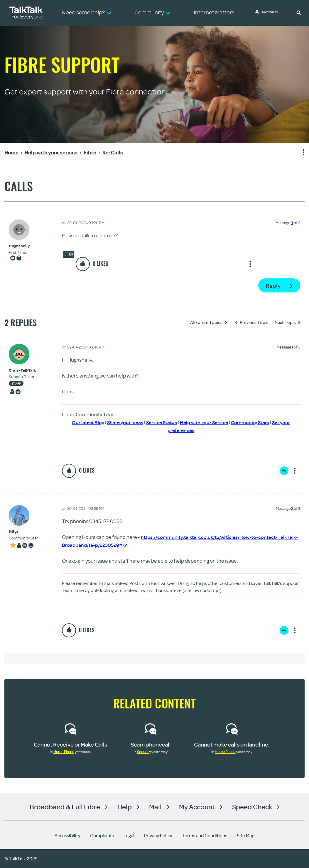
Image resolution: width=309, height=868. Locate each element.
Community (272, 13)
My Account (197, 807)
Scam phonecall (151, 744)
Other (69, 254)
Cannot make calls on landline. (232, 744)
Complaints (102, 835)
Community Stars (254, 422)
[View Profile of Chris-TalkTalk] (22, 370)
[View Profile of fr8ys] (23, 532)
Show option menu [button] (300, 153)
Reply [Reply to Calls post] (273, 286)
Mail (155, 807)
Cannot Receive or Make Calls (70, 744)
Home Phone (64, 752)
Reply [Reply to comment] (284, 471)
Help (125, 807)
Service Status (160, 422)
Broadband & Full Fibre (65, 807)
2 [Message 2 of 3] (292, 508)
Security (144, 752)
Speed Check (252, 807)
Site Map (246, 835)
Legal (129, 835)
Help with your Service (205, 422)
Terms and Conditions (205, 835)
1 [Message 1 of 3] (292, 347)
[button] (299, 12)
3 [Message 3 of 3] (292, 223)
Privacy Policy (158, 835)
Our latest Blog (82, 422)
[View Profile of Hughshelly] (19, 246)
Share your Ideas (121, 422)
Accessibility (67, 835)
